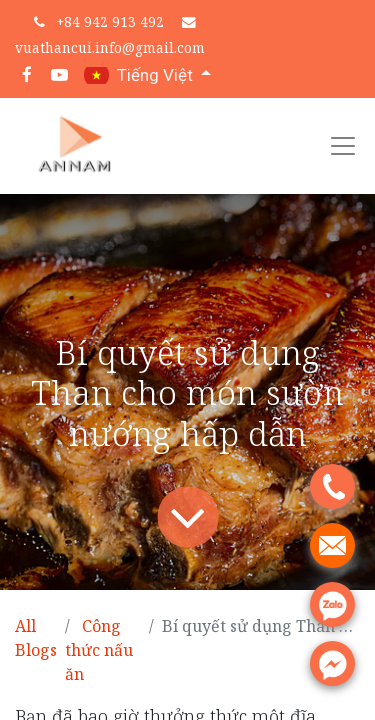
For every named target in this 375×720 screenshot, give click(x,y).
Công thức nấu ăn (99, 650)
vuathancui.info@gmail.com (110, 47)
